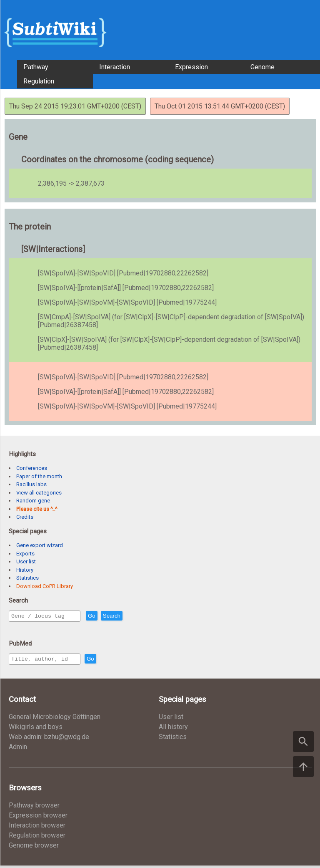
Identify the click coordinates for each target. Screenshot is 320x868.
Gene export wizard (40, 545)
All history (173, 729)
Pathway (36, 67)
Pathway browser (34, 808)
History (25, 570)
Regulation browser (37, 838)
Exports (25, 554)
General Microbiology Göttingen (55, 719)
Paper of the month (39, 476)
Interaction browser (37, 828)
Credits (25, 517)
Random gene (33, 501)
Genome (262, 67)
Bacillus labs (31, 484)
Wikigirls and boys (36, 729)
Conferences (32, 468)
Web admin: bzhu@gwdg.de (49, 739)
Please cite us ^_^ (37, 509)
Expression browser (38, 818)
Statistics (27, 578)
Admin (18, 749)
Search (130, 616)
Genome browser (34, 848)
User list (26, 561)
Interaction (115, 67)
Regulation (39, 81)
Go (110, 616)
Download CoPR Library (45, 586)
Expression (191, 67)
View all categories (39, 493)
